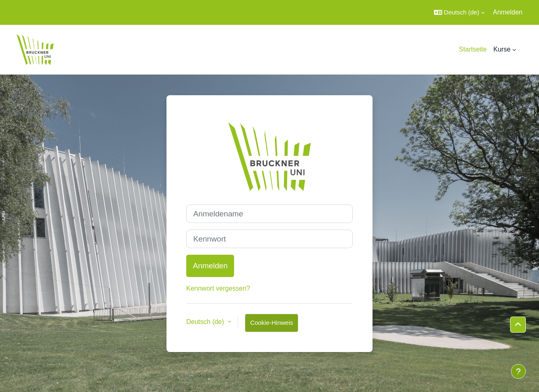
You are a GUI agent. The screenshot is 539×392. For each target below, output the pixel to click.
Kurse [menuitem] (502, 49)
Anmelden (508, 12)
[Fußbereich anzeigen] (518, 371)
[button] (459, 12)
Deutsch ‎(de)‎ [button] (206, 322)
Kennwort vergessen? (218, 288)
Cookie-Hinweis (272, 323)
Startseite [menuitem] (473, 49)
